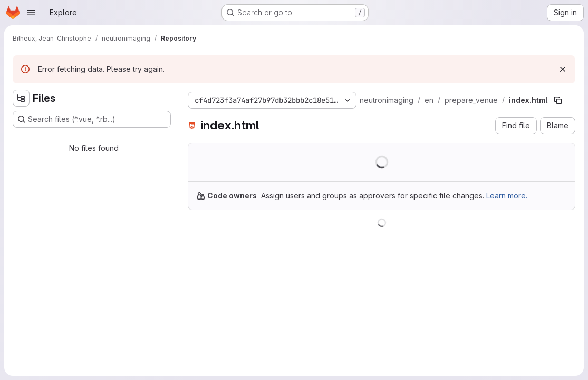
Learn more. (507, 196)
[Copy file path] (558, 100)
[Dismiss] (563, 69)
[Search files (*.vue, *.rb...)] (92, 119)
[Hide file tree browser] (21, 98)
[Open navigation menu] (31, 13)
